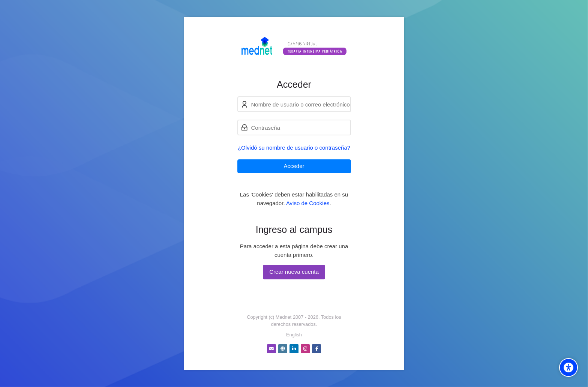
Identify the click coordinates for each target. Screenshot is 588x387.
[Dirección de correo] (271, 349)
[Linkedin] (294, 349)
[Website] (283, 349)
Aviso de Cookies (308, 203)
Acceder (294, 166)
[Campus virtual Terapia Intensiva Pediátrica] (294, 48)
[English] (294, 335)
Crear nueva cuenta (294, 272)
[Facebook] (316, 349)
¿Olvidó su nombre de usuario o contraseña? (294, 148)
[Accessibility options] (568, 367)
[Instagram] (305, 349)
